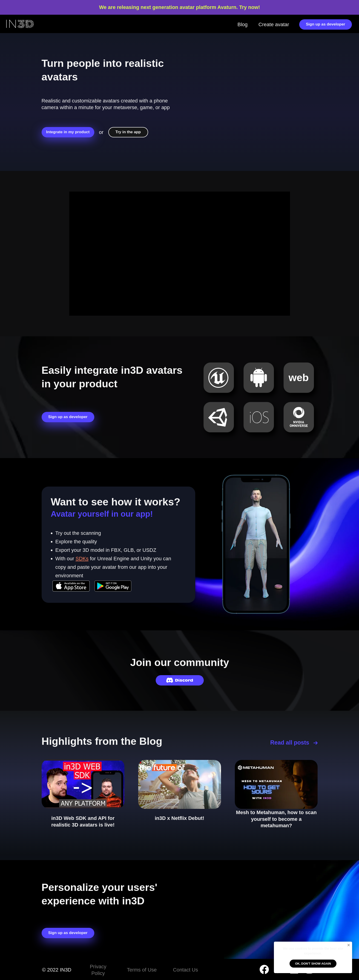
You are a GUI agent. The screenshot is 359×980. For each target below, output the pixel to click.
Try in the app (128, 132)
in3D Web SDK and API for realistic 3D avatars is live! (83, 821)
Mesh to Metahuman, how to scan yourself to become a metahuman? (276, 819)
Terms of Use (142, 970)
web (299, 378)
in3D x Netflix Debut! (179, 818)
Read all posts (290, 742)
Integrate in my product (68, 132)
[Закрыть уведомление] (349, 945)
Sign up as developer (326, 24)
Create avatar (274, 24)
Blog (242, 24)
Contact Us (185, 970)
